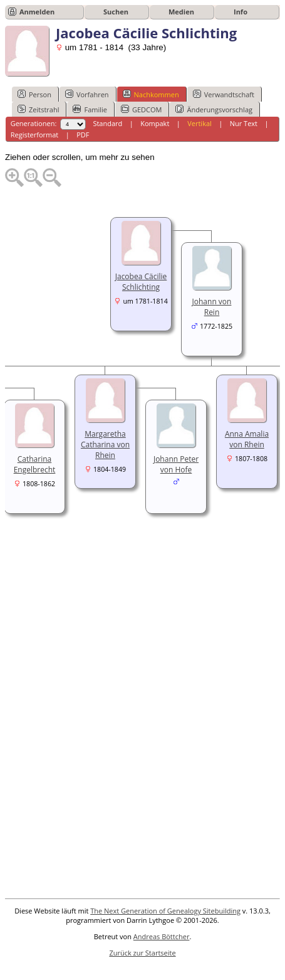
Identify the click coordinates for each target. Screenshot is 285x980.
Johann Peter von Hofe (176, 464)
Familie (90, 109)
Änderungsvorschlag (214, 109)
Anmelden (37, 12)
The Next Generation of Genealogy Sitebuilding (165, 911)
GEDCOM (141, 109)
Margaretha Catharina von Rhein (105, 445)
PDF (83, 135)
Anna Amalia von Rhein (247, 439)
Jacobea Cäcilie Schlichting (141, 282)
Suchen (116, 12)
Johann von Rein (212, 307)
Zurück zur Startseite (142, 953)
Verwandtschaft (224, 94)
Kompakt (155, 123)
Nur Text (244, 123)
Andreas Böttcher (162, 936)
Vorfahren (87, 94)
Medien (181, 12)
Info (241, 12)
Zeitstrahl (38, 109)
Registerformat (35, 135)
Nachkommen (151, 94)
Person (34, 94)
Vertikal (199, 123)
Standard (107, 123)
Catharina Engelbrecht (35, 464)
